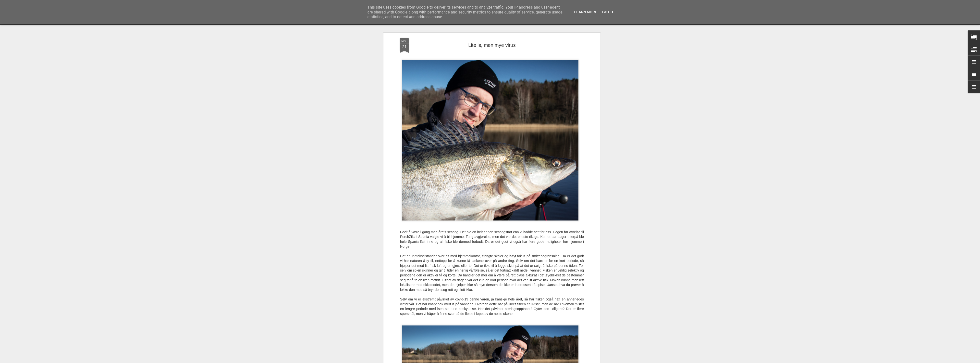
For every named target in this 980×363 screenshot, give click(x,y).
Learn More (586, 12)
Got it (608, 12)
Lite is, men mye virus (492, 44)
